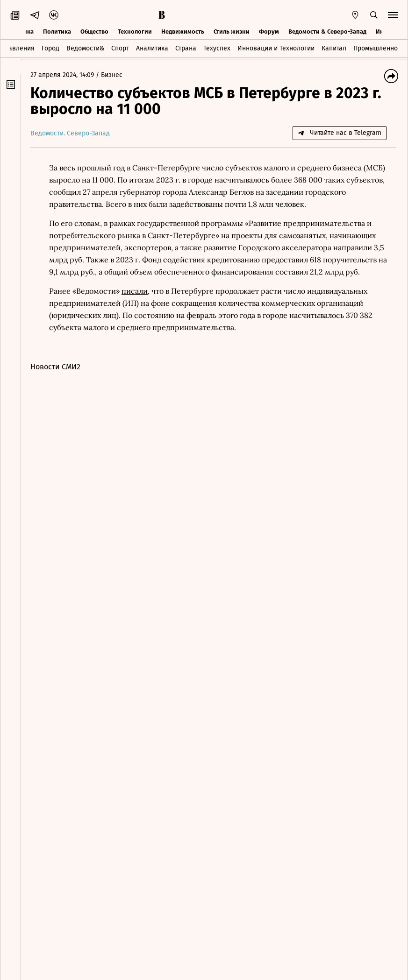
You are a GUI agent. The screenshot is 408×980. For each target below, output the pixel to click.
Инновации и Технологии (276, 48)
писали (135, 291)
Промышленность (380, 48)
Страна (186, 48)
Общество (94, 32)
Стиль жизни (232, 32)
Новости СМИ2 (55, 367)
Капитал (334, 48)
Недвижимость (183, 32)
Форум (269, 32)
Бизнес (112, 75)
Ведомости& (85, 48)
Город (50, 48)
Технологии (135, 32)
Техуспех (217, 48)
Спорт (120, 48)
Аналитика (152, 48)
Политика (57, 32)
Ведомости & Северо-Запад (327, 32)
